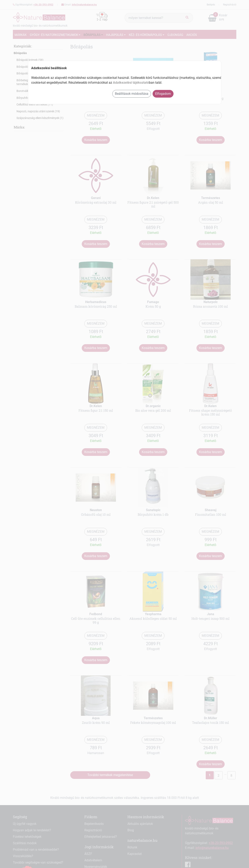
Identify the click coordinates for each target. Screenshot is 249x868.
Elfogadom (163, 94)
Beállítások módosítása (132, 94)
